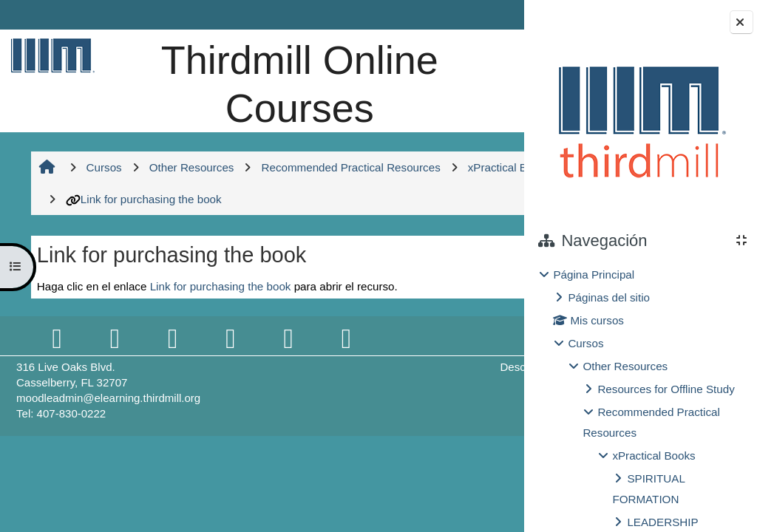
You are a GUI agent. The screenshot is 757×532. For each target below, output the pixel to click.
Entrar (483, 14)
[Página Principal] (50, 55)
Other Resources (625, 366)
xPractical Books (654, 456)
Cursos (585, 343)
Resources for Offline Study (666, 389)
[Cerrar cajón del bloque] (741, 22)
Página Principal (594, 274)
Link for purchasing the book (352, 247)
